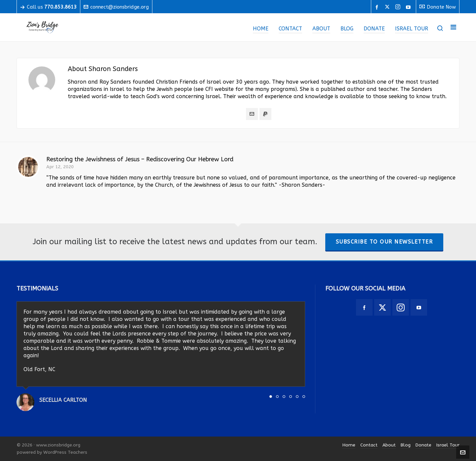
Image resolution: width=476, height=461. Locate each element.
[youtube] (409, 7)
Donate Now (438, 7)
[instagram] (399, 7)
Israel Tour (448, 445)
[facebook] (378, 7)
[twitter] (388, 7)
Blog (406, 445)
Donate (423, 445)
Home (349, 445)
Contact (369, 445)
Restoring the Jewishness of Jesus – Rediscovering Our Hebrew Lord (140, 159)
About (389, 445)
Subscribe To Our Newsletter (384, 242)
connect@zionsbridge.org (116, 7)
